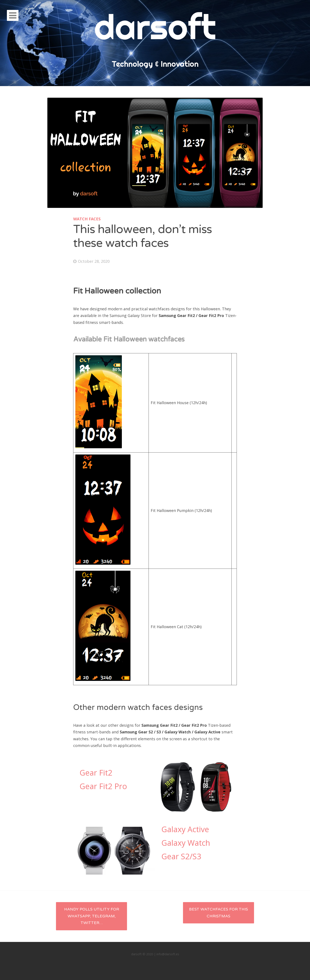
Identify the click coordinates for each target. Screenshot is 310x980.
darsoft (155, 27)
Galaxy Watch (186, 843)
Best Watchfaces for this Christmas (219, 913)
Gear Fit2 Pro (103, 786)
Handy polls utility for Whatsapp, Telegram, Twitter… (92, 916)
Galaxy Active (185, 829)
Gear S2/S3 (181, 856)
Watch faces (87, 219)
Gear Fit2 (96, 773)
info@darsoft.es (168, 954)
